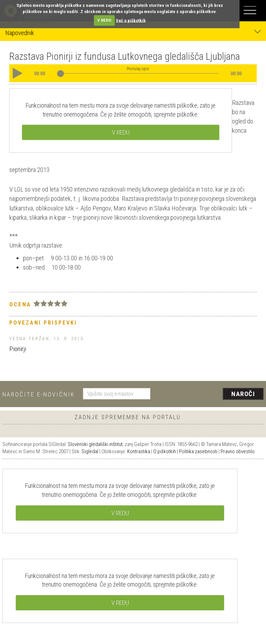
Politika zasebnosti (198, 451)
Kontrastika (139, 451)
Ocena (20, 304)
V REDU (104, 20)
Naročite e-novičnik (39, 394)
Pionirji (18, 349)
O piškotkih (165, 451)
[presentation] (210, 394)
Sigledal (90, 451)
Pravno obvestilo (238, 451)
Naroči (243, 394)
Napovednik (133, 32)
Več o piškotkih (131, 20)
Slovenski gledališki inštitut (95, 444)
